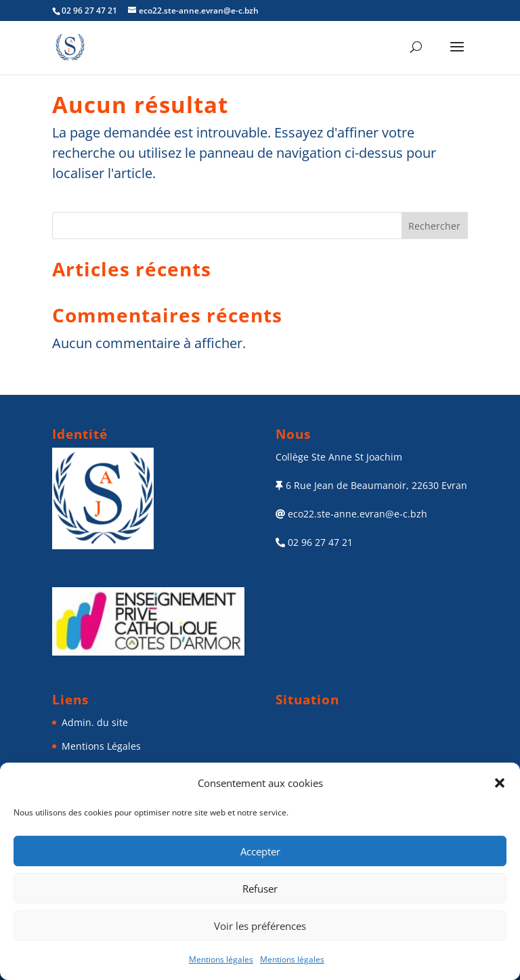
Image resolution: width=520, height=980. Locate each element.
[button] (500, 783)
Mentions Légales (101, 746)
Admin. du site (95, 722)
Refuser (260, 889)
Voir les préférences (260, 926)
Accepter (260, 851)
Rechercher (434, 226)
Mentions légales (221, 959)
